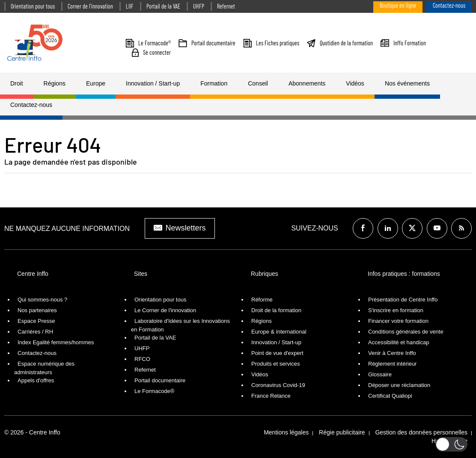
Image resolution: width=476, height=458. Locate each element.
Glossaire (380, 374)
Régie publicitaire (342, 432)
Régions (55, 83)
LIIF (130, 6)
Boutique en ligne (398, 5)
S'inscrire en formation (396, 310)
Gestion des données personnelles (421, 432)
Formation (214, 83)
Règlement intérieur (392, 364)
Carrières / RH (35, 332)
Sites (141, 274)
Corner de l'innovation (90, 6)
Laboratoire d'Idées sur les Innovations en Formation (180, 325)
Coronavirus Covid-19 (278, 385)
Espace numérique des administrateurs (44, 368)
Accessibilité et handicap (399, 342)
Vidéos (355, 83)
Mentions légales (286, 432)
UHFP (199, 6)
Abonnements (307, 83)
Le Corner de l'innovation (165, 310)
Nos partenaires (37, 310)
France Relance (271, 396)
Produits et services (275, 364)
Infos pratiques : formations (404, 274)
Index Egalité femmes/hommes (56, 342)
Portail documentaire (160, 380)
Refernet (226, 6)
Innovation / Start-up (153, 83)
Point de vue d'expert (277, 353)
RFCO (142, 359)
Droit (17, 83)
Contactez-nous (449, 5)
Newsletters (180, 228)
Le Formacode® (154, 391)
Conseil (258, 83)
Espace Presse (36, 321)
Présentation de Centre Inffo (403, 300)
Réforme (262, 300)
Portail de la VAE (163, 6)
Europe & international (279, 332)
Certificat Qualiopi (390, 396)
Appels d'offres (36, 380)
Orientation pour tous (33, 6)
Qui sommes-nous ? (42, 300)
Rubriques (265, 274)
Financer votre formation (398, 321)
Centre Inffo (33, 274)
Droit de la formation (276, 310)
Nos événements (407, 83)
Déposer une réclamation (399, 385)
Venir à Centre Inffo (392, 353)
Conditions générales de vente (406, 332)
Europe (96, 83)
